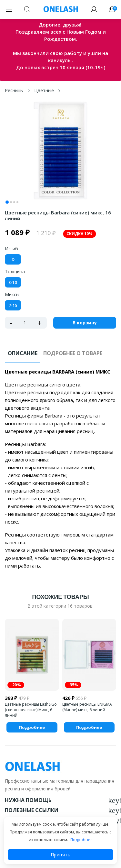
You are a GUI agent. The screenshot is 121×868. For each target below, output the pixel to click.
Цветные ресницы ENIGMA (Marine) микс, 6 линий (87, 707)
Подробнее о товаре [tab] (73, 353)
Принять (61, 855)
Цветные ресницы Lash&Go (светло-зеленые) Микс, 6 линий (31, 710)
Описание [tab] (23, 353)
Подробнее (81, 840)
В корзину (85, 323)
